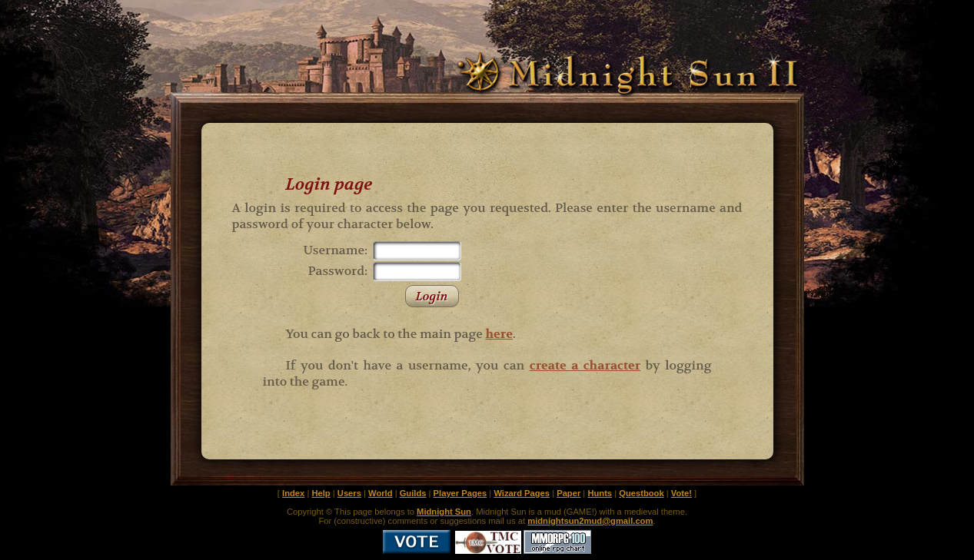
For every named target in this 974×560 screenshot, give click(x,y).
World (381, 493)
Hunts (600, 493)
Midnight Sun (444, 512)
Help (321, 493)
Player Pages (460, 493)
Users (349, 493)
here (499, 334)
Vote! (681, 493)
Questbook (641, 493)
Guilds (413, 493)
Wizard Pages (522, 493)
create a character (585, 365)
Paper (568, 493)
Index (293, 493)
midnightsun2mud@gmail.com (590, 521)
